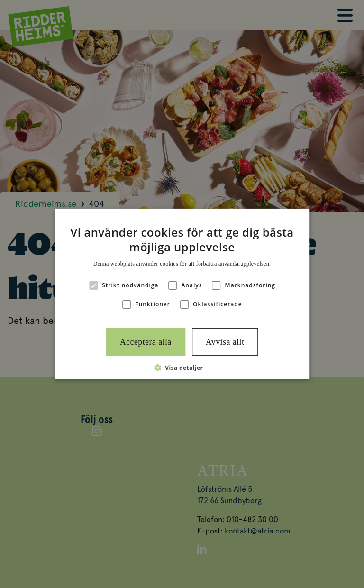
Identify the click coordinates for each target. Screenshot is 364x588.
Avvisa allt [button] (225, 342)
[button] (182, 367)
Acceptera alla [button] (146, 342)
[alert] (182, 294)
